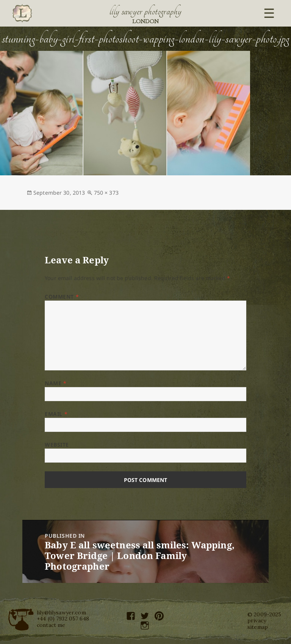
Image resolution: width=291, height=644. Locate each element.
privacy (257, 620)
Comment (62, 297)
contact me (51, 625)
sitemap (258, 627)
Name (56, 383)
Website (57, 445)
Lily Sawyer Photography (145, 11)
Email (56, 414)
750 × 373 (106, 193)
